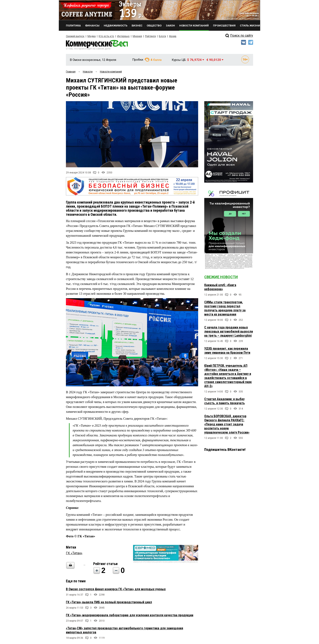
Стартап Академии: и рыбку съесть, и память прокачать (225, 402)
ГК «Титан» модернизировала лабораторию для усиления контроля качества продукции (130, 616)
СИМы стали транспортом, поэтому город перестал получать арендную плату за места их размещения (225, 309)
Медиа (91, 36)
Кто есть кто (105, 36)
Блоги (159, 36)
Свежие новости (221, 278)
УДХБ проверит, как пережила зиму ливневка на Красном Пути (227, 351)
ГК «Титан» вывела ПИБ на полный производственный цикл (109, 603)
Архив (169, 36)
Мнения (134, 36)
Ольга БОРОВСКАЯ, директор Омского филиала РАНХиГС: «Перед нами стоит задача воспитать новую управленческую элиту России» (227, 425)
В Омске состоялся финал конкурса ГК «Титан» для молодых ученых (116, 590)
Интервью (121, 36)
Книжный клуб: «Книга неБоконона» (220, 288)
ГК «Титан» (74, 554)
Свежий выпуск (75, 36)
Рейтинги (147, 36)
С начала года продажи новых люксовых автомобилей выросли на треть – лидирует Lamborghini (229, 332)
